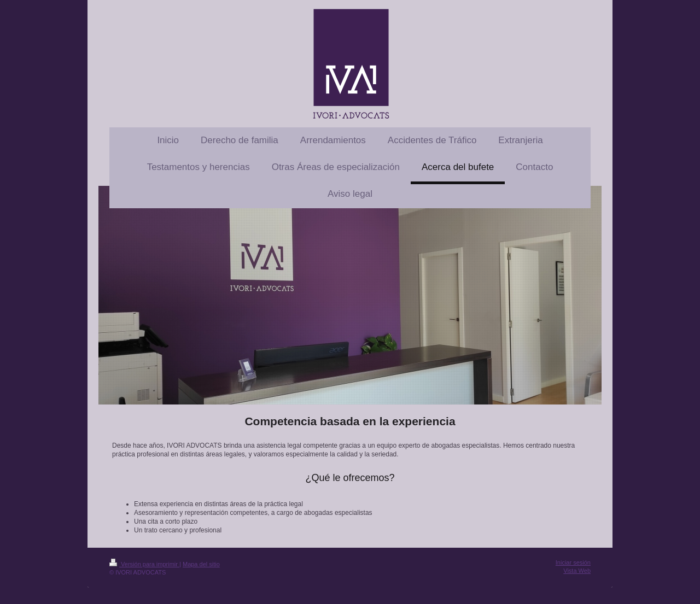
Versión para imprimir (144, 564)
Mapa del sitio (201, 564)
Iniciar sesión (573, 562)
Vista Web (577, 571)
